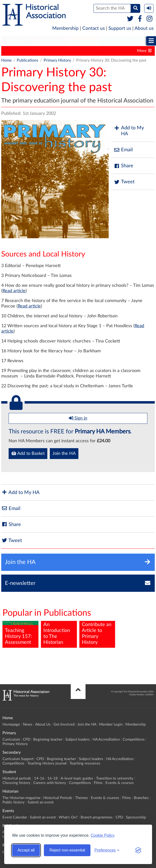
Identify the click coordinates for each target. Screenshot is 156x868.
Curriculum (11, 740)
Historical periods (17, 778)
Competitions (134, 740)
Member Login (111, 724)
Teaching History (53, 51)
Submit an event (41, 802)
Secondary (50, 41)
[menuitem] (16, 41)
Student (83, 41)
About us (144, 28)
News (28, 724)
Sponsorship (136, 817)
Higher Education (124, 41)
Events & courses (120, 783)
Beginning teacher (48, 740)
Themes (82, 798)
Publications (27, 60)
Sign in (78, 418)
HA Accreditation (106, 740)
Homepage (11, 724)
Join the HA (64, 454)
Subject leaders (78, 740)
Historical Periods (58, 798)
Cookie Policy (103, 835)
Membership (65, 28)
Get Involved (64, 724)
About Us (43, 724)
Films (98, 783)
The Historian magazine (21, 798)
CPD (27, 740)
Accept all (26, 850)
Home (6, 60)
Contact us (94, 28)
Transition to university (115, 778)
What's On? (68, 817)
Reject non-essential (67, 850)
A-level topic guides (77, 778)
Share (123, 166)
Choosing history (16, 783)
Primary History (17, 51)
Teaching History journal (47, 763)
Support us (120, 28)
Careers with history (50, 783)
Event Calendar (15, 817)
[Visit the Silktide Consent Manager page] (138, 850)
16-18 (52, 778)
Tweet (124, 182)
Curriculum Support (18, 759)
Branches (141, 798)
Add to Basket (28, 453)
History (112, 51)
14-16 (39, 778)
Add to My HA (129, 131)
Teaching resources (85, 763)
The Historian (86, 51)
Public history (14, 802)
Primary (16, 41)
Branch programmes (97, 817)
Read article (14, 291)
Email (123, 150)
